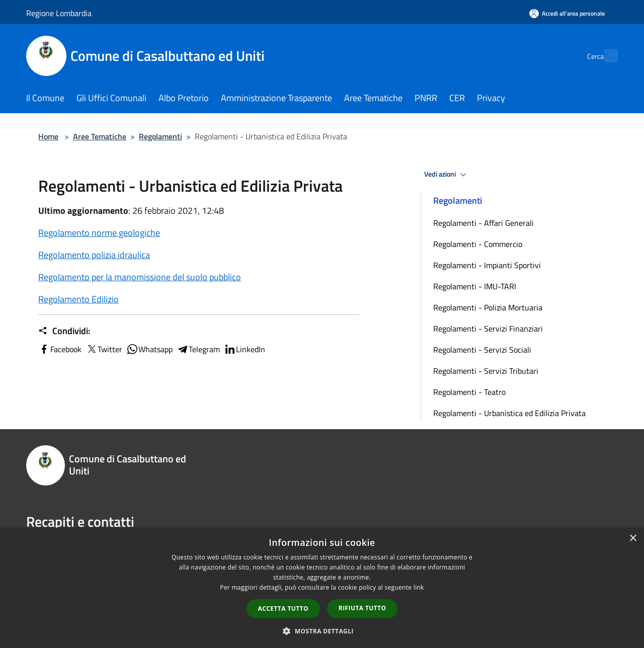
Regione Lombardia (59, 13)
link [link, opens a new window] (419, 587)
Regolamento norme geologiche (99, 233)
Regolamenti (160, 136)
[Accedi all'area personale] (567, 13)
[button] (322, 631)
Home (48, 136)
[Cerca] (606, 56)
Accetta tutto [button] (283, 609)
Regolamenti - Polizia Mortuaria (488, 307)
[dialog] (322, 588)
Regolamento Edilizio (78, 299)
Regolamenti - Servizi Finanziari (488, 329)
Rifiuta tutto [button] (363, 608)
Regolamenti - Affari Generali (484, 223)
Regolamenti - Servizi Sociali (482, 350)
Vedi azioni (447, 175)
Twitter (104, 349)
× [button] (633, 539)
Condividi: (64, 331)
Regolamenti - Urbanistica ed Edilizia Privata (509, 413)
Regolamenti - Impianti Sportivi (487, 265)
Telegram (198, 349)
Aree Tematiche (100, 136)
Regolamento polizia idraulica (94, 255)
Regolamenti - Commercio (478, 244)
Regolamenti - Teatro (469, 392)
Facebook (60, 349)
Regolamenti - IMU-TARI (475, 286)
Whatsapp (149, 349)
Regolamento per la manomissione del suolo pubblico (140, 277)
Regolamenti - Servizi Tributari (486, 371)
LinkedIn (245, 349)
